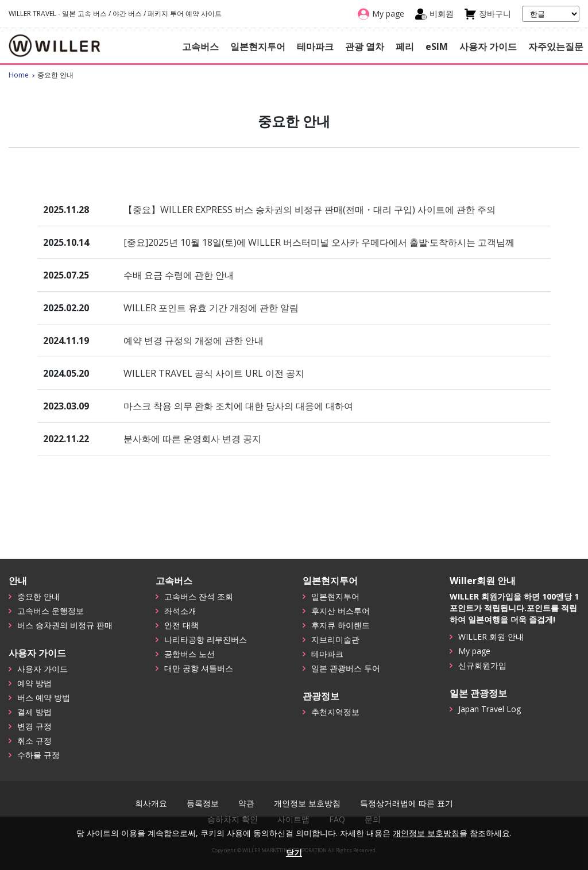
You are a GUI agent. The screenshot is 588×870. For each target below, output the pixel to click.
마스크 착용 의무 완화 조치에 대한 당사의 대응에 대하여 (238, 406)
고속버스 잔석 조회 (199, 596)
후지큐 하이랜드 (341, 625)
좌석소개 (180, 611)
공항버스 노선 (189, 654)
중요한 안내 (38, 596)
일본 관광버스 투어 (346, 668)
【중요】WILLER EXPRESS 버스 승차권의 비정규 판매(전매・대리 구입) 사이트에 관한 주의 (310, 210)
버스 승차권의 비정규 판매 (65, 625)
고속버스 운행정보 (51, 611)
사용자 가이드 (488, 47)
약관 (246, 803)
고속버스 (200, 47)
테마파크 (315, 47)
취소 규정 (34, 741)
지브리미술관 (335, 639)
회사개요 (151, 803)
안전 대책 (181, 625)
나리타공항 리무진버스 (206, 639)
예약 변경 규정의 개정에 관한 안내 (194, 341)
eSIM (437, 47)
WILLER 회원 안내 (491, 637)
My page (474, 651)
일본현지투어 (258, 47)
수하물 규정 (38, 755)
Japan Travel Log (490, 709)
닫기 (294, 852)
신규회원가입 (482, 665)
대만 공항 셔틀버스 (199, 668)
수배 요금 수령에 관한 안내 (179, 275)
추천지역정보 (335, 712)
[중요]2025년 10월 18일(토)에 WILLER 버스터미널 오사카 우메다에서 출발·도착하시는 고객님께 (319, 242)
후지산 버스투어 (341, 611)
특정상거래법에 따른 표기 (407, 803)
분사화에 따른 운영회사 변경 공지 (192, 439)
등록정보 (203, 803)
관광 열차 (365, 47)
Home (19, 75)
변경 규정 (34, 726)
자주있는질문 (556, 47)
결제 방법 (34, 712)
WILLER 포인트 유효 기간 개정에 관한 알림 (211, 308)
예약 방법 (34, 683)
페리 (405, 47)
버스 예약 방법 (44, 697)
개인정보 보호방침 (307, 803)
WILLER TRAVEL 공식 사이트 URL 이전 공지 (214, 373)
